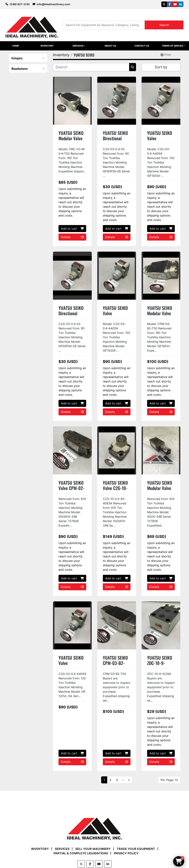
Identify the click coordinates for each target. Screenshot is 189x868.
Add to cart (72, 229)
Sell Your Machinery (93, 849)
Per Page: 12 (169, 780)
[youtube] (175, 4)
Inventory (47, 46)
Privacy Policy (126, 853)
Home (16, 46)
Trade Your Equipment (136, 849)
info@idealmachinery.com (53, 4)
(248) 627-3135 (20, 4)
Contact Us (142, 46)
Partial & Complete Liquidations (81, 853)
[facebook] (170, 4)
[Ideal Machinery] (94, 826)
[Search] (104, 25)
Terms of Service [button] (172, 46)
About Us (110, 46)
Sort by (161, 67)
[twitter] (164, 4)
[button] (79, 46)
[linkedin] (181, 4)
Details (72, 237)
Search (164, 25)
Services (78, 46)
